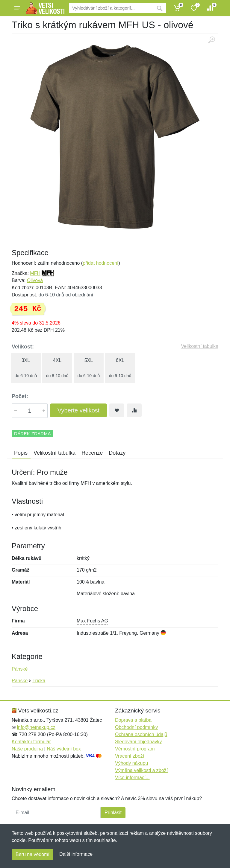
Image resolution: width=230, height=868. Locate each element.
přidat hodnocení (100, 263)
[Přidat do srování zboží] (134, 410)
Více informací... (132, 778)
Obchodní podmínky (136, 727)
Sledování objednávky (139, 742)
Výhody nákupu (131, 763)
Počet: (20, 396)
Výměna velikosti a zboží (141, 770)
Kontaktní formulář (31, 742)
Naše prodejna (27, 749)
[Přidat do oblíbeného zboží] (117, 410)
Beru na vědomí (32, 854)
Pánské (20, 669)
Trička (39, 681)
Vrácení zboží (130, 756)
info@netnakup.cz (36, 727)
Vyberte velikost (78, 410)
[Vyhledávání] (111, 8)
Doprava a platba (133, 720)
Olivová (35, 280)
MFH (35, 273)
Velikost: (23, 347)
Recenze (92, 453)
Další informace (76, 854)
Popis (21, 453)
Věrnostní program (135, 749)
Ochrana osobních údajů (141, 734)
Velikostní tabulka (200, 346)
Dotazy (117, 453)
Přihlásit (113, 813)
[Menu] (17, 8)
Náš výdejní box (64, 749)
